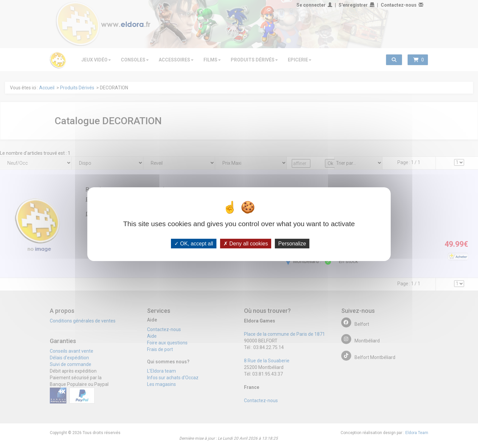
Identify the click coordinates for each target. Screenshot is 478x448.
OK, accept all (194, 243)
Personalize (292, 243)
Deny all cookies (246, 243)
